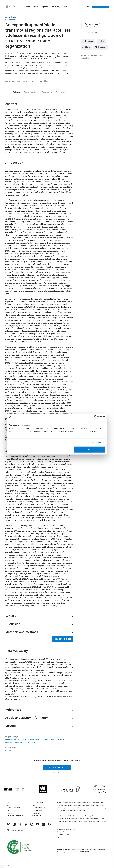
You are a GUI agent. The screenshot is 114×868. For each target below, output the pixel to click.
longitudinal (10, 742)
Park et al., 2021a (25, 400)
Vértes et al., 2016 (58, 470)
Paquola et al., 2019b (58, 398)
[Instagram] (32, 825)
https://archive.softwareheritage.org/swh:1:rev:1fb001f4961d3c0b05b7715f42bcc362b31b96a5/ (39, 682)
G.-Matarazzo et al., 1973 (49, 579)
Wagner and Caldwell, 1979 (22, 582)
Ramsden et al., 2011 (60, 587)
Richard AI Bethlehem (28, 53)
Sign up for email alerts (57, 767)
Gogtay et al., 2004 (43, 211)
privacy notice (15, 434)
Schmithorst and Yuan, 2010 (56, 320)
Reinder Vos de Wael (30, 56)
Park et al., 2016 (44, 587)
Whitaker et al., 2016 (55, 246)
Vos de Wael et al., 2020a (22, 363)
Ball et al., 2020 (41, 499)
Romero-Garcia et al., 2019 (40, 478)
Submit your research (100, 7)
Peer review (47, 92)
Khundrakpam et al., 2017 (32, 184)
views (85, 55)
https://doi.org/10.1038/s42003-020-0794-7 (33, 675)
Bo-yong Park (11, 53)
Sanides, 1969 (53, 411)
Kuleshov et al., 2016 (34, 488)
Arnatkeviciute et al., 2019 (34, 456)
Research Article (11, 17)
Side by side (61, 92)
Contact (10, 813)
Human (8, 750)
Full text (16, 92)
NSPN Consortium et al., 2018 (36, 598)
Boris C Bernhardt (47, 59)
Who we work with (14, 808)
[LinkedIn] (14, 825)
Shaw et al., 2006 (59, 211)
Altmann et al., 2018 (23, 475)
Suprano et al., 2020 (29, 590)
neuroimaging (21, 742)
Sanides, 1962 (66, 411)
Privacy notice (57, 773)
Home (27, 7)
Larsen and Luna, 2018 (40, 174)
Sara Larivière (57, 53)
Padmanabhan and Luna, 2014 (18, 470)
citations (85, 58)
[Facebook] (49, 825)
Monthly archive (39, 808)
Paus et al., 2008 (51, 184)
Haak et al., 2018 (34, 390)
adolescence (59, 739)
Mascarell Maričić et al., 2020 (50, 467)
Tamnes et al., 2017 (13, 214)
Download (89, 41)
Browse (35, 7)
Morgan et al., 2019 (51, 488)
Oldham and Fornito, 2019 (44, 328)
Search (83, 7)
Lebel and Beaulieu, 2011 (32, 320)
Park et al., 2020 (65, 464)
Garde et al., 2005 (65, 584)
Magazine (45, 7)
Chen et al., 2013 (58, 486)
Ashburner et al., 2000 (24, 486)
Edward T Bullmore (31, 59)
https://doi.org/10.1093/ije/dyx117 (27, 662)
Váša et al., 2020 (50, 283)
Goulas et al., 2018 (18, 411)
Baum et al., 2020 (53, 291)
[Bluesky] (8, 825)
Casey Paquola (44, 53)
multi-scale (31, 742)
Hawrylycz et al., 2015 (55, 456)
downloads (97, 55)
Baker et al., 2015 (49, 326)
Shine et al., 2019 (54, 264)
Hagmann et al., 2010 (41, 334)
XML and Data (37, 816)
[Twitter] (20, 825)
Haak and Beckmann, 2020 (36, 371)
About (65, 7)
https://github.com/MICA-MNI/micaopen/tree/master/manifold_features (36, 691)
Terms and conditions (15, 816)
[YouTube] (38, 825)
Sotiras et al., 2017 (33, 227)
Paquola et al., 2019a (36, 246)
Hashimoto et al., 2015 (42, 475)
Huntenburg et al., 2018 (52, 390)
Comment (102, 48)
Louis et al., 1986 (48, 539)
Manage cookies (95, 442)
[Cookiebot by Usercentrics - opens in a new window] (96, 417)
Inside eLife (36, 805)
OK (89, 449)
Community (55, 7)
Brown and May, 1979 (57, 576)
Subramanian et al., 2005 (26, 491)
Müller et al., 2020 (39, 264)
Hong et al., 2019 (13, 184)
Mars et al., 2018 (22, 392)
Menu (21, 7)
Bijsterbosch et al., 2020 (16, 390)
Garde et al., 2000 (13, 587)
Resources (36, 813)
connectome (34, 739)
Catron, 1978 (33, 579)
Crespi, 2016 (51, 584)
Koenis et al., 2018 (29, 587)
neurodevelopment (47, 739)
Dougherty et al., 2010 (15, 488)
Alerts (88, 7)
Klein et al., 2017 (59, 475)
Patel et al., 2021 (21, 478)
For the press (37, 811)
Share (87, 47)
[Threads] (43, 825)
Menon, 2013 (56, 174)
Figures (31, 92)
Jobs (8, 805)
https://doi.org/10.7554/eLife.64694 (30, 81)
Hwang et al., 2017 (22, 264)
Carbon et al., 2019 (42, 486)
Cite (103, 41)
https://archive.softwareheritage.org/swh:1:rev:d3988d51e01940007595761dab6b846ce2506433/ (39, 698)
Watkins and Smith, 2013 (16, 579)
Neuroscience (11, 20)
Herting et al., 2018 (36, 275)
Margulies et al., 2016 (47, 360)
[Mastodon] (26, 825)
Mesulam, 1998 (65, 403)
